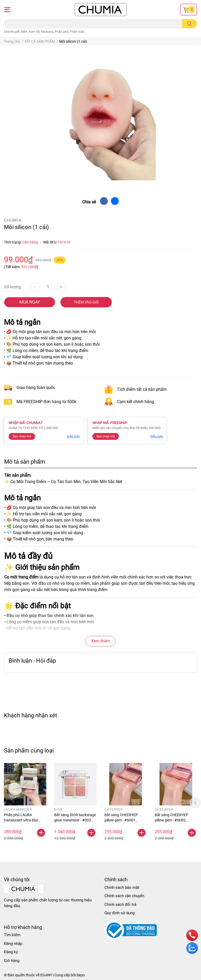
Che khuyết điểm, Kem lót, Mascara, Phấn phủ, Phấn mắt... (45, 32)
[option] (25, 803)
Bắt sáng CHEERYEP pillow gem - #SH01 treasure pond (121, 820)
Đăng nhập (13, 944)
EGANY (46, 975)
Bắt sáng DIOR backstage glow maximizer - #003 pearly (75, 820)
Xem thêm (100, 641)
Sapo (81, 975)
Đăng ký (11, 952)
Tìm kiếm (12, 935)
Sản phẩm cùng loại (29, 750)
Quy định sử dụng (119, 913)
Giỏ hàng (12, 961)
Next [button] (195, 803)
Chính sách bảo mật (122, 887)
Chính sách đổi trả (120, 905)
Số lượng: (13, 287)
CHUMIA (13, 220)
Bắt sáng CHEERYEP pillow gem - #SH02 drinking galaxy (171, 820)
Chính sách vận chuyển (124, 896)
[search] (190, 24)
